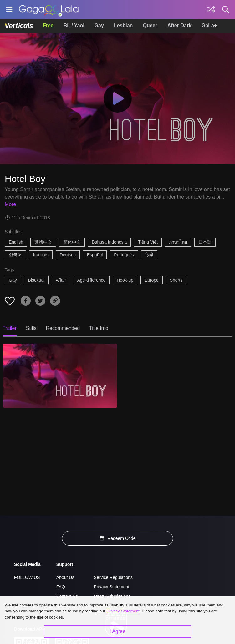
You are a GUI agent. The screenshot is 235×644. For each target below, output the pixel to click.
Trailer (10, 328)
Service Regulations (113, 577)
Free (48, 25)
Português (124, 255)
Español (95, 255)
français (41, 255)
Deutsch (68, 255)
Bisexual (36, 280)
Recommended (63, 328)
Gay (99, 25)
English (16, 242)
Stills (31, 328)
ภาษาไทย (178, 242)
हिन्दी (149, 255)
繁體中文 (43, 242)
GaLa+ (209, 25)
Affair (61, 280)
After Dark (179, 25)
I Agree (117, 631)
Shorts (176, 280)
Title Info (99, 328)
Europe (152, 280)
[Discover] (211, 9)
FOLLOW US (27, 577)
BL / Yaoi (74, 25)
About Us (65, 577)
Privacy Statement (112, 587)
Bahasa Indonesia (109, 242)
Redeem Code (118, 538)
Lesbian (123, 25)
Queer (150, 25)
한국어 (15, 255)
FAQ (61, 587)
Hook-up (125, 280)
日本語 (205, 242)
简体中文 (72, 242)
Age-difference (91, 280)
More (10, 204)
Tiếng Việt (148, 242)
